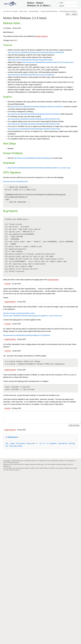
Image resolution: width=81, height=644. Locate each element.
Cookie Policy (43, 468)
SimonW (8, 408)
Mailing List (7, 466)
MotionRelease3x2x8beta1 (68, 11)
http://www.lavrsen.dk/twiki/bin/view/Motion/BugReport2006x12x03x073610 (34, 129)
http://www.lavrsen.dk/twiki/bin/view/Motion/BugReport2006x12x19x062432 (34, 114)
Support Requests (56, 464)
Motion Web (23, 11)
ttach (13, 443)
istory (29, 443)
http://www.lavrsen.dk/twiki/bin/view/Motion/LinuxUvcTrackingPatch (31, 75)
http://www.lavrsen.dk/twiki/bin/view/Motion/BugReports (33, 158)
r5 (44, 443)
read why (41, 464)
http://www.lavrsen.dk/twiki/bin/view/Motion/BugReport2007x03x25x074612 (34, 119)
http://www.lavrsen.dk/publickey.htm (16, 182)
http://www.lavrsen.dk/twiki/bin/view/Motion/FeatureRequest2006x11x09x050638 (36, 52)
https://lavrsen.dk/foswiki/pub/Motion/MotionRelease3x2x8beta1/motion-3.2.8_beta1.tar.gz (39, 168)
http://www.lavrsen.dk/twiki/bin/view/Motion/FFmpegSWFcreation (30, 60)
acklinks (53, 443)
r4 (48, 443)
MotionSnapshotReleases (49, 11)
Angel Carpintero (42, 36)
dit (7, 443)
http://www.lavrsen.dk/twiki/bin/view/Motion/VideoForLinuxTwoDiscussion (48, 62)
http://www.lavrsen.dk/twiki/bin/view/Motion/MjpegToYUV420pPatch (27, 335)
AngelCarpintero (53, 280)
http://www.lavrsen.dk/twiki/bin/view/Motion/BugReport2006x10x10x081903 (36, 107)
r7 (37, 443)
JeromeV (8, 284)
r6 (40, 443)
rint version (21, 443)
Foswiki (15, 11)
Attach (74, 14)
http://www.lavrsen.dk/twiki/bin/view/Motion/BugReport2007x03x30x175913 (34, 124)
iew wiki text (63, 443)
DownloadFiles (34, 11)
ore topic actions (16, 446)
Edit (68, 14)
